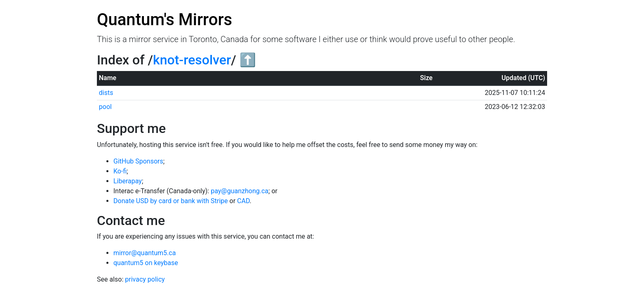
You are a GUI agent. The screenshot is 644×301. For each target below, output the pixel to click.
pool (105, 107)
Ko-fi (120, 171)
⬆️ (248, 60)
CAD (243, 201)
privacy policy (145, 279)
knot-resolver (192, 60)
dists (106, 93)
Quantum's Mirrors (165, 20)
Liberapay (128, 181)
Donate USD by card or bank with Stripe (171, 201)
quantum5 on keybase (146, 263)
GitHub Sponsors (138, 161)
